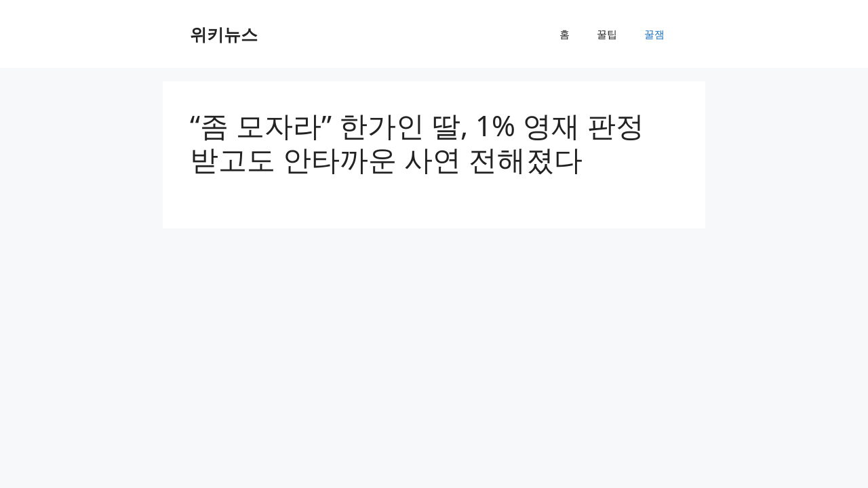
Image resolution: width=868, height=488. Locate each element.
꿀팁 (607, 34)
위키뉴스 (224, 34)
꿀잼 (654, 34)
